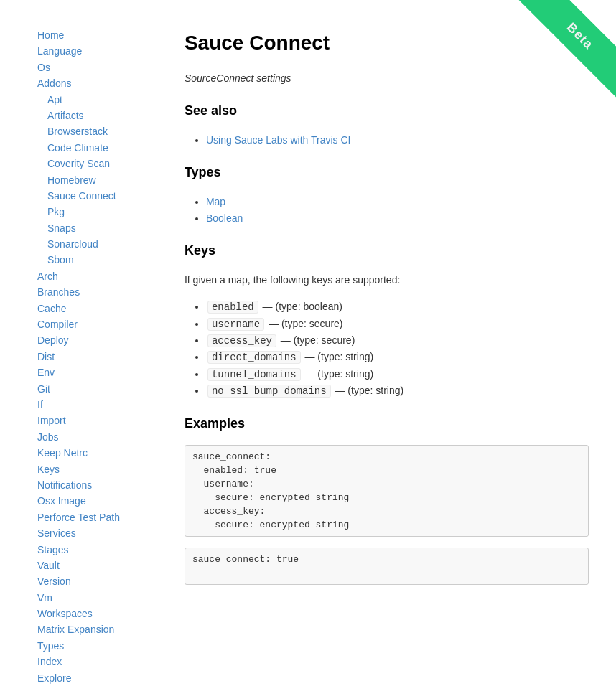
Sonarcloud (73, 244)
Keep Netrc (62, 453)
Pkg (56, 212)
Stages (53, 550)
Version (54, 581)
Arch (48, 276)
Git (44, 389)
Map (216, 202)
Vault (48, 565)
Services (57, 533)
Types (51, 646)
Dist (46, 357)
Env (46, 372)
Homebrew (72, 180)
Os (44, 67)
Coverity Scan (79, 164)
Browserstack (78, 131)
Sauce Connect (82, 196)
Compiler (57, 324)
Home (51, 35)
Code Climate (78, 148)
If (40, 405)
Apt (55, 100)
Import (52, 420)
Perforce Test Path (79, 517)
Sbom (61, 260)
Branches (59, 292)
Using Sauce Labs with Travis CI (279, 140)
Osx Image (62, 501)
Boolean (224, 218)
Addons (54, 83)
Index (50, 662)
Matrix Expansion (76, 629)
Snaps (62, 228)
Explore (54, 678)
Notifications (65, 485)
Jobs (48, 437)
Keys (48, 469)
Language (60, 51)
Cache (52, 309)
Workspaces (65, 614)
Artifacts (66, 116)
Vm (45, 598)
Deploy (53, 340)
